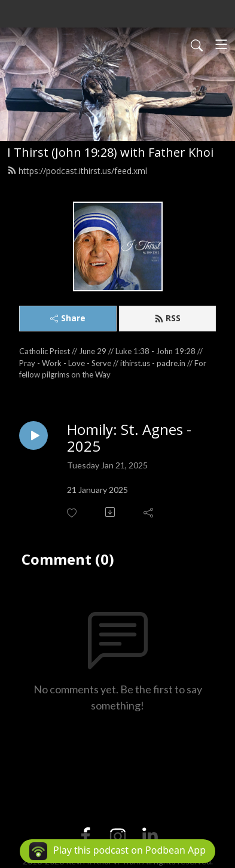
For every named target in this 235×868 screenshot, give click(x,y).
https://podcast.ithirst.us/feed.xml (77, 171)
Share (68, 318)
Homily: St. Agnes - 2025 (129, 438)
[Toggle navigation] (221, 44)
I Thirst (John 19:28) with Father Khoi (110, 152)
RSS (167, 318)
